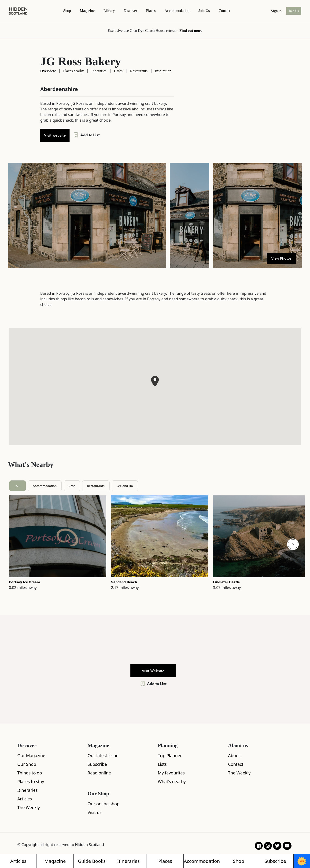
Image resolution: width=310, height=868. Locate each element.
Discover (130, 11)
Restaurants (139, 71)
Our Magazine (31, 755)
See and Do (125, 486)
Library (109, 11)
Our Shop (27, 764)
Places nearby (74, 71)
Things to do (30, 773)
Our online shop (103, 804)
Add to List (87, 135)
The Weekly (29, 807)
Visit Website (153, 671)
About (234, 755)
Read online (99, 773)
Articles (25, 799)
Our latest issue (103, 755)
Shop (67, 11)
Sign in (276, 11)
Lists (162, 764)
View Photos (281, 258)
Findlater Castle (226, 582)
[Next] (293, 544)
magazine (87, 11)
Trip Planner (170, 755)
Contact (236, 764)
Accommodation (177, 11)
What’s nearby (172, 781)
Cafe (72, 486)
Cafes (118, 71)
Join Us (204, 11)
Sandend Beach (124, 582)
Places (151, 11)
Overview (48, 71)
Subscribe (97, 764)
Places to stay (31, 781)
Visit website (55, 135)
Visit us (95, 812)
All (18, 486)
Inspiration (163, 71)
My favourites (171, 773)
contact (225, 11)
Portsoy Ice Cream (24, 582)
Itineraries (99, 71)
